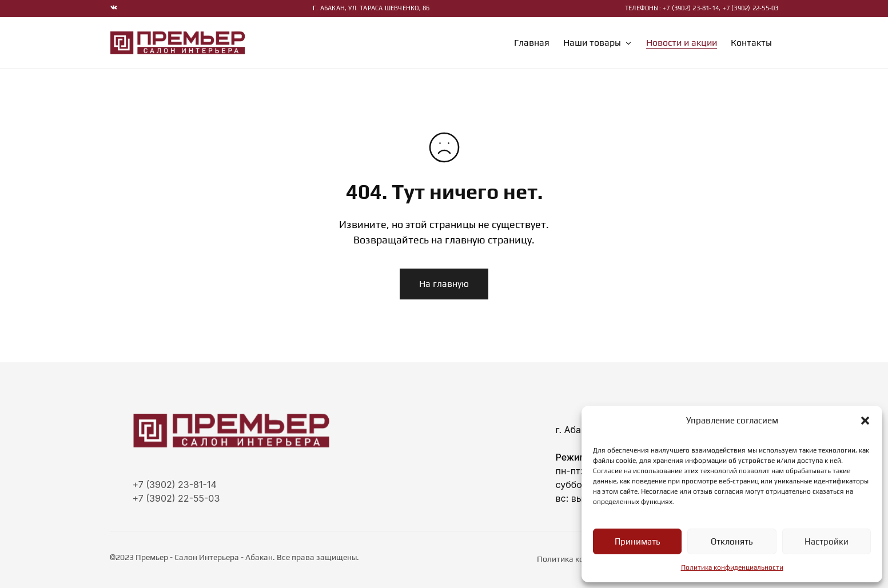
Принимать (637, 541)
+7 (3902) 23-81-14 (175, 485)
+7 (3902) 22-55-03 (176, 498)
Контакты (751, 43)
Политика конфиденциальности (732, 567)
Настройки (827, 541)
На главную (444, 284)
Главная (532, 43)
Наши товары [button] (598, 43)
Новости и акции (682, 43)
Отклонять (732, 541)
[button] (865, 421)
